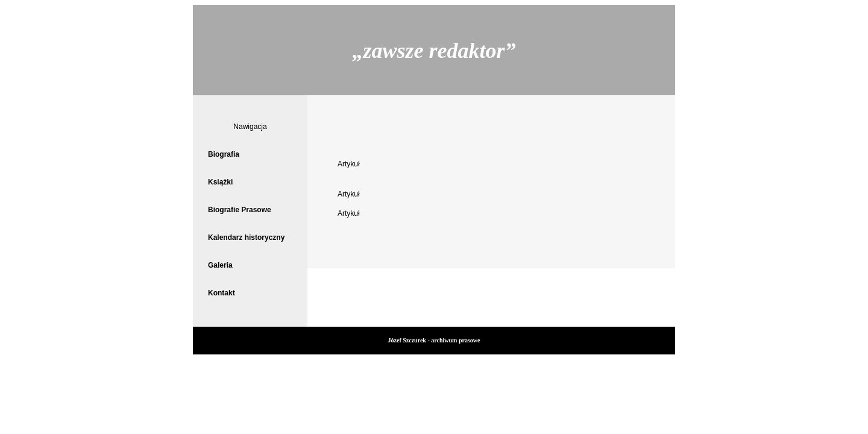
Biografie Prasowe (240, 210)
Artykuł (349, 164)
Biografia (224, 154)
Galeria (220, 265)
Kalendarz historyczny (246, 237)
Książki (220, 182)
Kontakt (222, 293)
